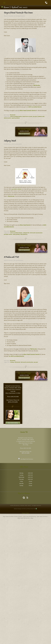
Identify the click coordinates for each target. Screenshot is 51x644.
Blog (32, 518)
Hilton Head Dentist (25, 225)
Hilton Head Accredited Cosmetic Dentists (12, 517)
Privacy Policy (25, 513)
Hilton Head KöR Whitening (29, 517)
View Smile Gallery (13, 423)
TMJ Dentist (13, 115)
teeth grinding (16, 234)
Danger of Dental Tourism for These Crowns (18, 13)
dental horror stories (27, 116)
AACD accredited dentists (16, 233)
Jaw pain (35, 116)
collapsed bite (26, 233)
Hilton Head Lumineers (42, 517)
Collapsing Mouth (10, 141)
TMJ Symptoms (24, 234)
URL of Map (25, 445)
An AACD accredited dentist (16, 356)
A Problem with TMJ (11, 257)
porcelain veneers (17, 189)
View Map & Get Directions (25, 459)
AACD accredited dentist (35, 107)
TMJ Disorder (34, 349)
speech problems (16, 118)
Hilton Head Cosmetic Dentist (28, 111)
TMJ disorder (37, 85)
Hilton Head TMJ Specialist (24, 518)
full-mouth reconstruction (36, 233)
